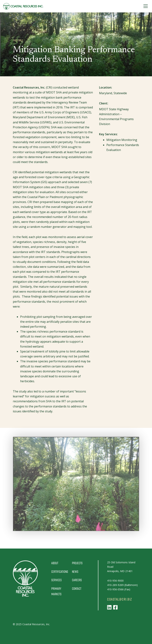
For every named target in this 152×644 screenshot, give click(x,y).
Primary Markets (56, 591)
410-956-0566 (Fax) (119, 589)
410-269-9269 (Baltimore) (122, 585)
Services (56, 580)
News (75, 572)
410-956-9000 (115, 581)
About (55, 563)
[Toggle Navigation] (146, 6)
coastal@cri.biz (120, 599)
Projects (77, 563)
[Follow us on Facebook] (115, 607)
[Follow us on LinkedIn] (109, 607)
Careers (77, 580)
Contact (77, 589)
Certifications (60, 572)
